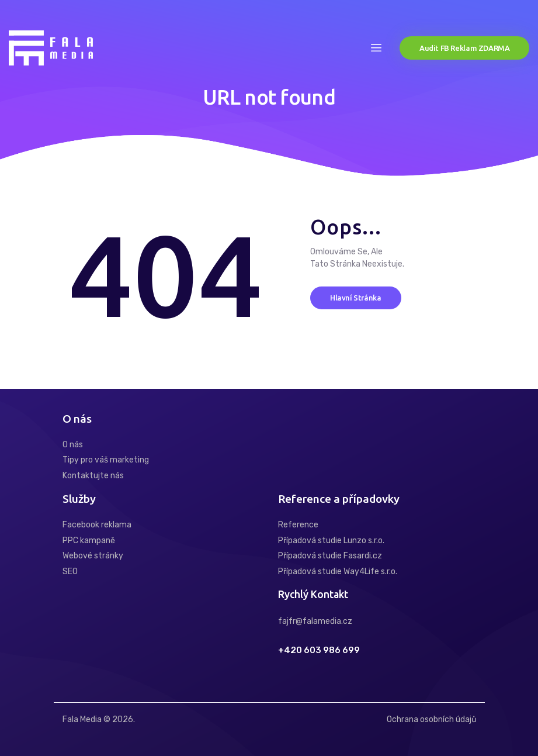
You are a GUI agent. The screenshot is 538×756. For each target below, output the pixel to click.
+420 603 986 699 (319, 650)
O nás (73, 445)
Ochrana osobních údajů (431, 719)
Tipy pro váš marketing (106, 460)
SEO (70, 572)
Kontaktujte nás (93, 476)
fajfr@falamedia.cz (315, 621)
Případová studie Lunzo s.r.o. (331, 541)
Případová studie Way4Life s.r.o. (338, 572)
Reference (298, 525)
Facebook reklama (97, 525)
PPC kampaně (89, 541)
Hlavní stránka (356, 298)
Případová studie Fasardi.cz (330, 556)
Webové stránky (93, 556)
